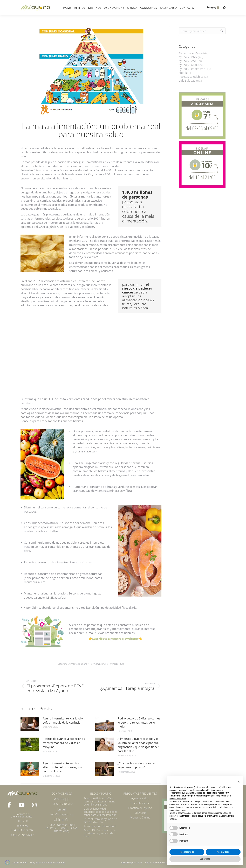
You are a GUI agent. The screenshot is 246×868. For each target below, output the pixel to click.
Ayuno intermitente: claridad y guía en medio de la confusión (63, 720)
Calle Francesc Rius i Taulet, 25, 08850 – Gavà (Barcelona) (61, 828)
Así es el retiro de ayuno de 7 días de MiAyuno (100, 820)
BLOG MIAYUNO (101, 793)
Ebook (183, 73)
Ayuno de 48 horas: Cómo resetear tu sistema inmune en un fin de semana (99, 801)
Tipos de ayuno (140, 803)
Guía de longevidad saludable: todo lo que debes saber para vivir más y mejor (100, 812)
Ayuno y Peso (187, 61)
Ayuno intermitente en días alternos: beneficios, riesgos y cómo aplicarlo (62, 767)
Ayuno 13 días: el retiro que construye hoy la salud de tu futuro (100, 833)
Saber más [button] (205, 859)
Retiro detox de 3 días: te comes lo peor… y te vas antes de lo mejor (139, 722)
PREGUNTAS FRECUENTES (140, 793)
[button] (239, 782)
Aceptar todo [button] (223, 852)
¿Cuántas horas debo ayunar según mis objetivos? (136, 765)
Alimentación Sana (78, 664)
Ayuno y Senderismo (192, 69)
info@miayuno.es (62, 814)
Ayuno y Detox (188, 57)
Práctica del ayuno (140, 808)
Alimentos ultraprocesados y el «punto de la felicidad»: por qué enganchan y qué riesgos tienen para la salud (139, 745)
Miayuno (140, 813)
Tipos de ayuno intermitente (100, 826)
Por (99, 664)
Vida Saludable (188, 81)
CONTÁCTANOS (62, 793)
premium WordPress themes (50, 863)
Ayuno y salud (140, 798)
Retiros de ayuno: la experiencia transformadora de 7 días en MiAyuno (64, 743)
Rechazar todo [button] (187, 852)
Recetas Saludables (191, 77)
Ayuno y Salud (188, 65)
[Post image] (30, 724)
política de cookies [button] (178, 799)
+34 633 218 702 (61, 804)
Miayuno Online (140, 817)
